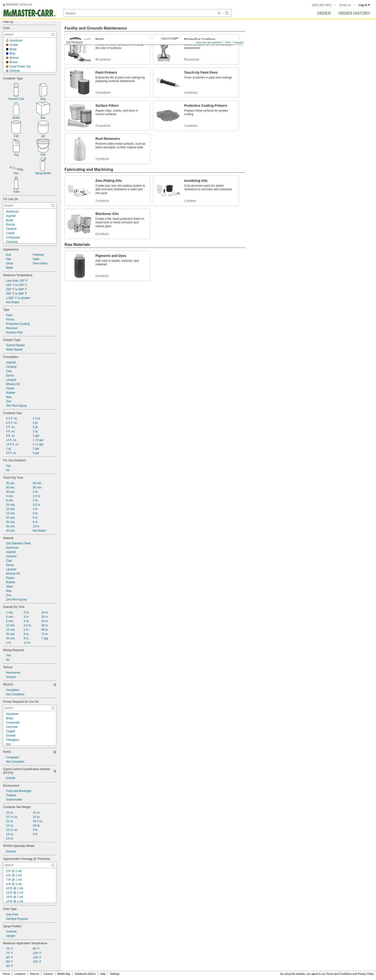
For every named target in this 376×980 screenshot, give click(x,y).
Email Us (345, 5)
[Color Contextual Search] (30, 35)
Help (103, 974)
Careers (48, 974)
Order (324, 13)
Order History (354, 13)
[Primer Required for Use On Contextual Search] (30, 708)
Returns (35, 974)
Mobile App (64, 974)
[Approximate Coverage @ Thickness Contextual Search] (30, 865)
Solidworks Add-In (85, 974)
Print (228, 42)
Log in (364, 5)
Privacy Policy (366, 974)
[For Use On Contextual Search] (30, 206)
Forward (239, 42)
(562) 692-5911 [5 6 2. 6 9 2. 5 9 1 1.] (322, 5)
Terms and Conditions (339, 974)
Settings (115, 974)
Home (6, 974)
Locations (20, 974)
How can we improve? (209, 42)
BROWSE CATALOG (19, 5)
